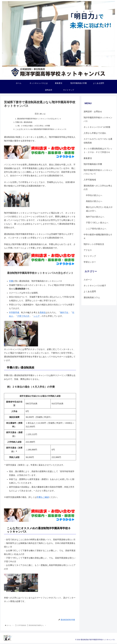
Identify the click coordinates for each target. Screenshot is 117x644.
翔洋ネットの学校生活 (94, 244)
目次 (37, 114)
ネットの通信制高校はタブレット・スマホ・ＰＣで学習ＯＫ (98, 150)
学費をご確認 (43, 498)
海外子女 (64, 313)
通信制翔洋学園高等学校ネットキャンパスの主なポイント (39, 119)
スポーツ (88, 280)
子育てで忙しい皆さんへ (97, 223)
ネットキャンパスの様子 (95, 286)
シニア (37, 317)
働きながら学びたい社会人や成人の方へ (99, 209)
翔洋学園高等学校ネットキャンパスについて (98, 172)
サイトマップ (90, 256)
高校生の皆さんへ (94, 201)
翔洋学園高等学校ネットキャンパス (98, 119)
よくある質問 (90, 292)
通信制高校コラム (92, 298)
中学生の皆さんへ (94, 195)
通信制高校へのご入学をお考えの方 (98, 188)
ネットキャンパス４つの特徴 (97, 127)
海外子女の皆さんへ (95, 217)
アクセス (88, 250)
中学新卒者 (14, 313)
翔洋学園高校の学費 (93, 164)
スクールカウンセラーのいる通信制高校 (98, 141)
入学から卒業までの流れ (95, 133)
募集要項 (88, 158)
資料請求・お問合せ (93, 112)
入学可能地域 (90, 180)
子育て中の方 (23, 317)
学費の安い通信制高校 (23, 123)
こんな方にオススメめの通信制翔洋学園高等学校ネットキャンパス (41, 130)
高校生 (43, 313)
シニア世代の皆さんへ (96, 229)
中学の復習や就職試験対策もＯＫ (98, 236)
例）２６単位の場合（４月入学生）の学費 (33, 126)
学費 (11, 282)
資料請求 (40, 613)
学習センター (90, 262)
